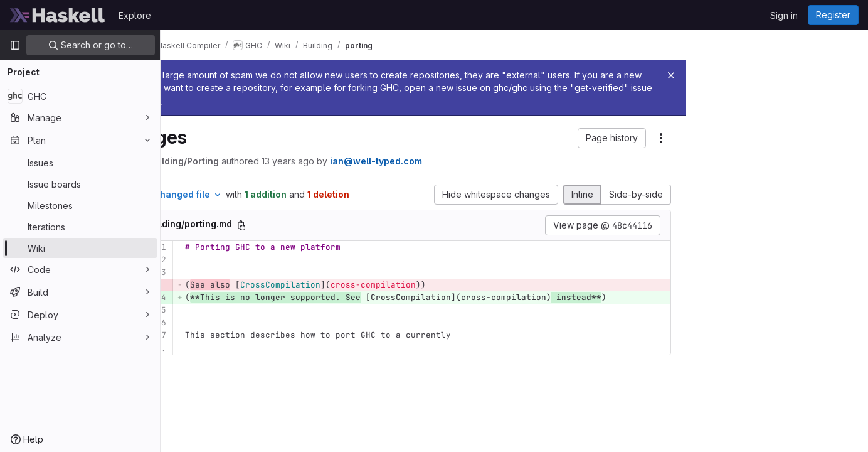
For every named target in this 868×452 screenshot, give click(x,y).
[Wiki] (80, 248)
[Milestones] (80, 205)
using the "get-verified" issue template (308, 100)
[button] (612, 138)
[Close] (671, 75)
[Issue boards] (80, 184)
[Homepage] (58, 15)
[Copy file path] (307, 225)
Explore (135, 15)
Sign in (784, 15)
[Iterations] (80, 227)
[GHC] (80, 96)
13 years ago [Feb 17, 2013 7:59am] (354, 161)
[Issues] (80, 163)
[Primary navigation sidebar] (15, 45)
